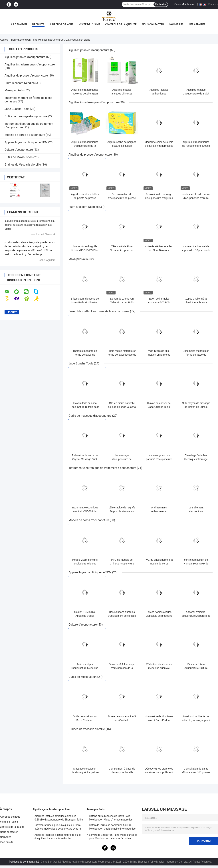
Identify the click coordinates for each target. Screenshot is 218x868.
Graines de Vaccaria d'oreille (23, 165)
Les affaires (197, 24)
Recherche (161, 4)
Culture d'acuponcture (19, 150)
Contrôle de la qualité (121, 24)
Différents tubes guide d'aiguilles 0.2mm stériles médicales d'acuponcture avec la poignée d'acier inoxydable (58, 827)
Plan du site (7, 842)
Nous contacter (153, 24)
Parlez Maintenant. (185, 4)
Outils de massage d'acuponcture (26, 116)
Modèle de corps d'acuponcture (25, 135)
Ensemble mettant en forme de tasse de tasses (99, 311)
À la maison (19, 24)
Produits (38, 24)
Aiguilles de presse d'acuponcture (26, 76)
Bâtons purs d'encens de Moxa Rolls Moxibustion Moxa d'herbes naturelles (85, 302)
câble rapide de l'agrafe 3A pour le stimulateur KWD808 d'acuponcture (122, 511)
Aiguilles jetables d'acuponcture (25, 57)
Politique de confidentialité (24, 862)
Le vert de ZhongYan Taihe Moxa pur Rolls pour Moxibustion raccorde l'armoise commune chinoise (113, 837)
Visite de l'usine (89, 24)
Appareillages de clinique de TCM (26, 142)
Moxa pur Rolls (14, 90)
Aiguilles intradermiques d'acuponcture (30, 64)
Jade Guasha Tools (17, 109)
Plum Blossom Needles (20, 83)
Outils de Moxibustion (19, 157)
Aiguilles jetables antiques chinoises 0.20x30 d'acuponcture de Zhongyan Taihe (59, 818)
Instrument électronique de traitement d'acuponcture (102, 468)
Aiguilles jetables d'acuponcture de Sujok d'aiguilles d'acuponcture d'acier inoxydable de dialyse (58, 837)
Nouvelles (176, 24)
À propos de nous (62, 24)
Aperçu (4, 40)
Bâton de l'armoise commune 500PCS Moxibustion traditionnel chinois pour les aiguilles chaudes (112, 827)
